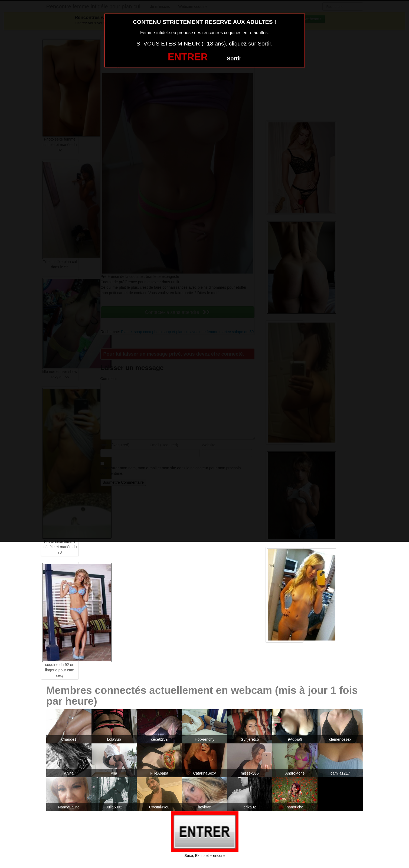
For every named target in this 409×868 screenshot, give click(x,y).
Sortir (234, 58)
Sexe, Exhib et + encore (204, 856)
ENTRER (188, 57)
